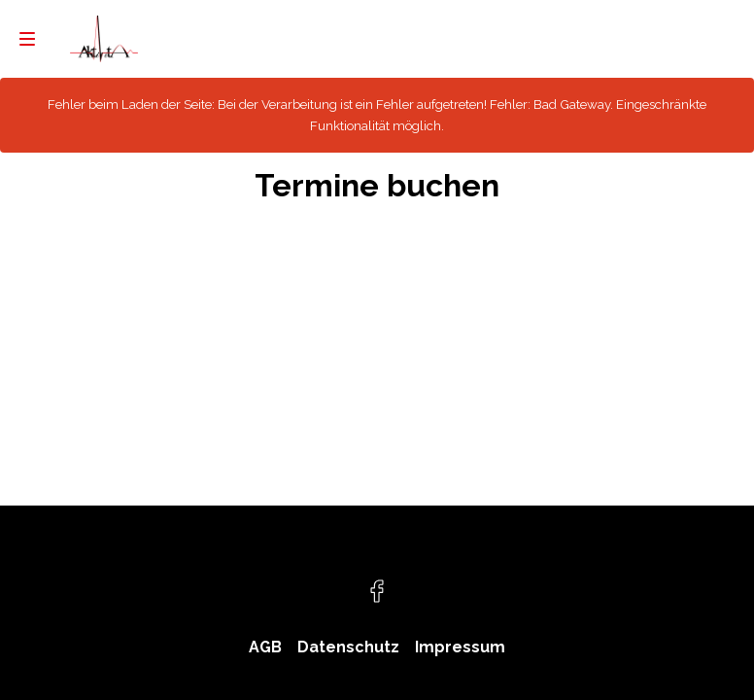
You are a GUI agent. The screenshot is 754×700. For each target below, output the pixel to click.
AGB (265, 647)
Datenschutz (348, 647)
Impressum (460, 647)
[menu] (27, 39)
